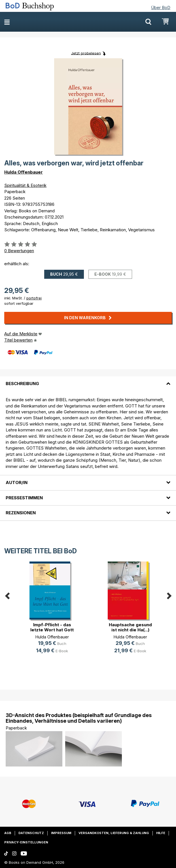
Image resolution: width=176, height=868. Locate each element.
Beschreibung (22, 384)
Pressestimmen (24, 498)
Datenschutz (31, 833)
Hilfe (161, 833)
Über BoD (161, 7)
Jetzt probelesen (86, 53)
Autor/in (17, 482)
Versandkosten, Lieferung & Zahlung (114, 833)
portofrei (34, 298)
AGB (8, 833)
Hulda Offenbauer (24, 172)
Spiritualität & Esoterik (25, 185)
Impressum (61, 833)
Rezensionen (21, 513)
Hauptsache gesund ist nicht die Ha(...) (130, 627)
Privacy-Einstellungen (26, 842)
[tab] (88, 380)
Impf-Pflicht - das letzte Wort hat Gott (52, 627)
